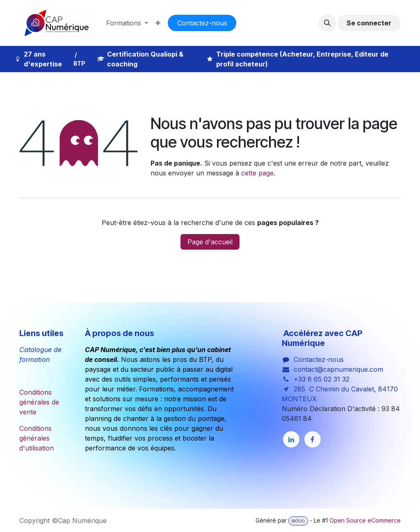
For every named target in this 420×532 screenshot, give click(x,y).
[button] (327, 23)
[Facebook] (313, 439)
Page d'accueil (210, 242)
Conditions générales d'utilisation (37, 438)
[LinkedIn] (291, 439)
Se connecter (369, 23)
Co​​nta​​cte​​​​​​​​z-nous (202, 23)
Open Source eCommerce (365, 520)
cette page (257, 173)
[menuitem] (127, 23)
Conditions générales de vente (39, 402)
